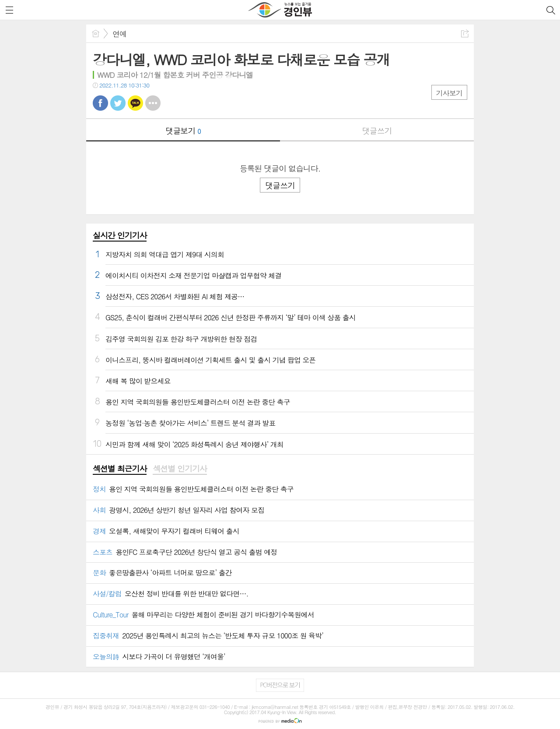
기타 (153, 103)
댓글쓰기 (377, 131)
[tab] (120, 469)
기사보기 (449, 93)
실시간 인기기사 (120, 235)
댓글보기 (183, 131)
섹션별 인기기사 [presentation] (180, 469)
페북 (100, 103)
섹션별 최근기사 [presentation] (120, 469)
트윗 (118, 103)
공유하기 (465, 33)
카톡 (135, 103)
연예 (119, 34)
